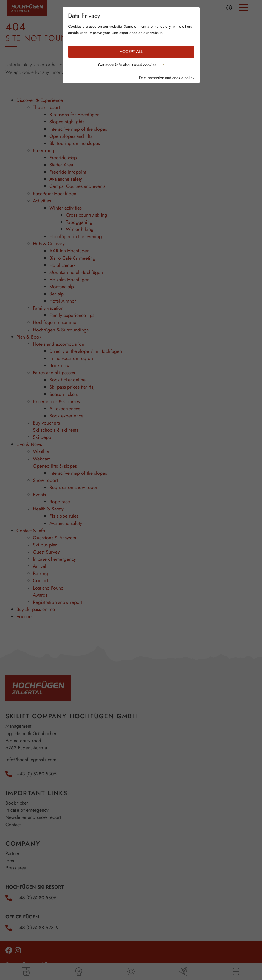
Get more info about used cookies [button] (131, 65)
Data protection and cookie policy (167, 78)
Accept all (131, 52)
